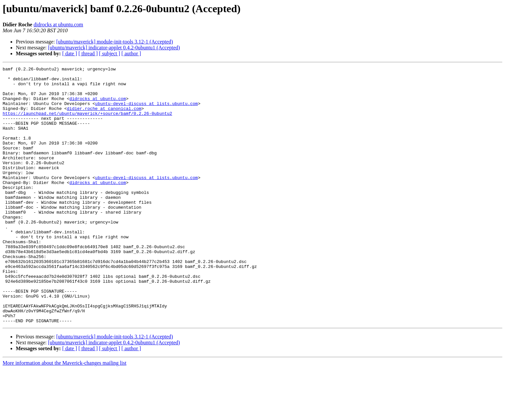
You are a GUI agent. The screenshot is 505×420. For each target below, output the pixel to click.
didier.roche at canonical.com (104, 117)
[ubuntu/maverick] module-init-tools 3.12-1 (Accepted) (115, 42)
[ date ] (70, 53)
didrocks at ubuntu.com (58, 25)
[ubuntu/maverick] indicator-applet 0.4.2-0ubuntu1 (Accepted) (114, 48)
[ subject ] (110, 53)
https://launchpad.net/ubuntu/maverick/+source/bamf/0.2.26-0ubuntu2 (87, 123)
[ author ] (131, 53)
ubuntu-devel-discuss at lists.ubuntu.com (146, 111)
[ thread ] (88, 53)
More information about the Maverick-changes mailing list (65, 414)
